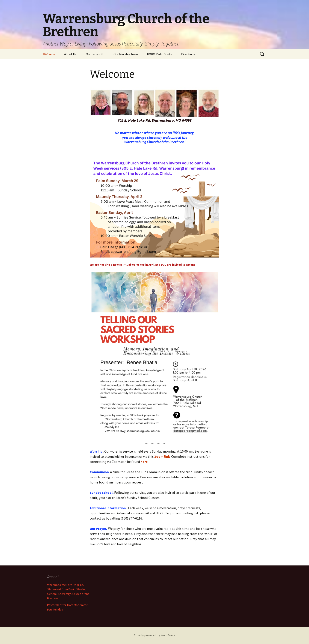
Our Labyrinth (95, 54)
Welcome (49, 54)
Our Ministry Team (126, 54)
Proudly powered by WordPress (154, 635)
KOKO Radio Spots (159, 54)
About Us (70, 54)
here (144, 462)
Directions (188, 54)
